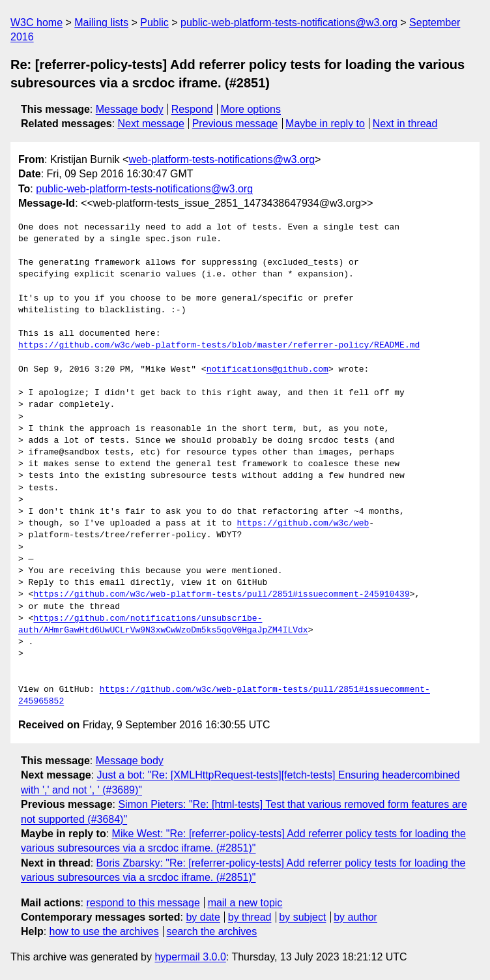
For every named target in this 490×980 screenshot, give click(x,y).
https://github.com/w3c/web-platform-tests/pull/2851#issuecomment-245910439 (221, 595)
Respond (192, 109)
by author (355, 917)
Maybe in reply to (325, 124)
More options (251, 109)
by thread (250, 917)
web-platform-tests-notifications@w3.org (222, 159)
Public (154, 22)
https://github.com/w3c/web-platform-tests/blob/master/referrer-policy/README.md (219, 346)
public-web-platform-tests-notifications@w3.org (289, 22)
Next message (151, 124)
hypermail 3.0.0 (190, 957)
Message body (130, 109)
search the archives (212, 931)
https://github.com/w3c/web (303, 524)
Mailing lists (101, 22)
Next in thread (405, 124)
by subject (302, 917)
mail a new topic (245, 903)
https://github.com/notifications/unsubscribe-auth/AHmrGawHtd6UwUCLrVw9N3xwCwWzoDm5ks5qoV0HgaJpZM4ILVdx (163, 625)
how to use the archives (104, 931)
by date (203, 917)
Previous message (235, 124)
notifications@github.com (267, 370)
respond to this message (143, 903)
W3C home (36, 22)
